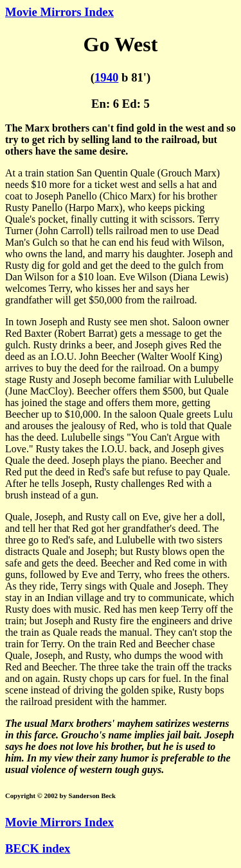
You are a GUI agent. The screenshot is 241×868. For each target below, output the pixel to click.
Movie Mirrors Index (59, 12)
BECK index (38, 848)
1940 (106, 77)
